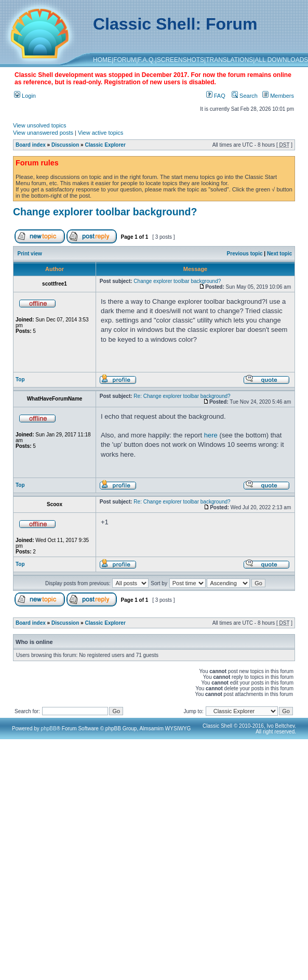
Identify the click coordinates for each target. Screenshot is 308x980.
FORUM (125, 60)
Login (25, 96)
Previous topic (245, 254)
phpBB (49, 728)
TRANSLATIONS (229, 60)
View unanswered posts (43, 133)
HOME (102, 60)
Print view (30, 254)
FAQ (216, 96)
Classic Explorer (105, 145)
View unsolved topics (40, 125)
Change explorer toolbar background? (105, 212)
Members (278, 96)
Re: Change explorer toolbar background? (182, 396)
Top (20, 379)
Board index (31, 145)
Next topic (279, 254)
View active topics (101, 133)
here (211, 435)
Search (245, 96)
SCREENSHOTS (180, 60)
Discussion (65, 145)
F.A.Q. (146, 60)
